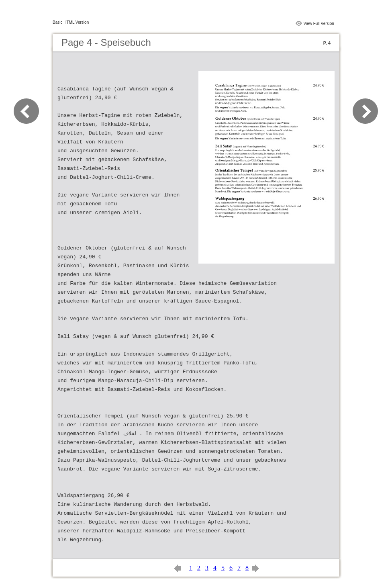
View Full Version (319, 24)
